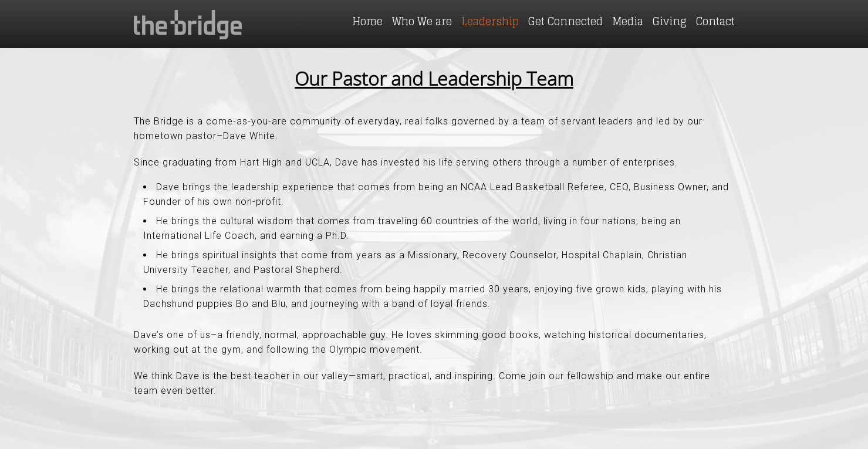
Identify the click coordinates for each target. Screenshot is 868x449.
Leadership (490, 21)
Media (628, 21)
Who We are (422, 21)
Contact (715, 21)
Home (367, 21)
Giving (670, 21)
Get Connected (565, 21)
